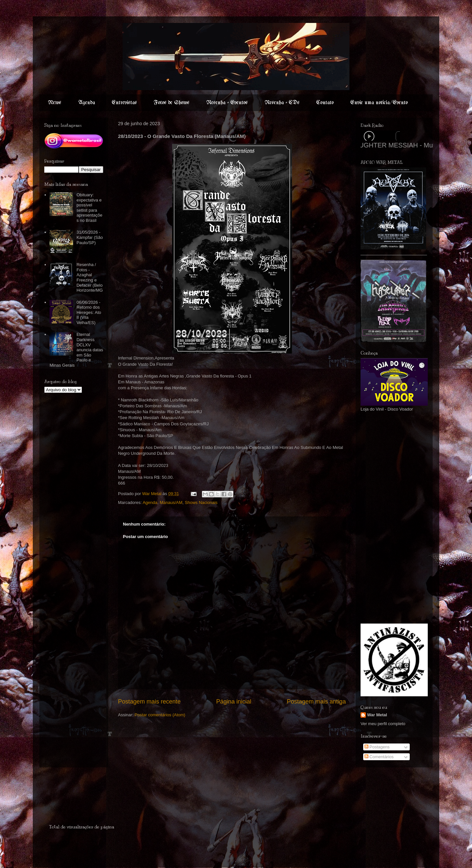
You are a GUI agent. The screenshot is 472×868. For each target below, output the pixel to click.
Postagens (377, 747)
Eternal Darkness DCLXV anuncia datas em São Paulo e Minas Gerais (76, 350)
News (55, 103)
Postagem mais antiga (316, 702)
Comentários (379, 757)
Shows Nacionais (201, 502)
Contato (325, 103)
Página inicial (234, 702)
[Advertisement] (380, 517)
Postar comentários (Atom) (160, 715)
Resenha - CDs (282, 103)
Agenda (87, 103)
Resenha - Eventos (227, 103)
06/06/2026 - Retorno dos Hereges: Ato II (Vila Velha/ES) (89, 312)
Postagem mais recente (149, 702)
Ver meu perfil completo (383, 724)
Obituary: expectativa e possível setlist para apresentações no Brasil (89, 208)
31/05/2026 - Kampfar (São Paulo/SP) (89, 237)
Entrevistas (124, 103)
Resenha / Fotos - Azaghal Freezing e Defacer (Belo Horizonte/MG (89, 277)
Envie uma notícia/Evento (379, 103)
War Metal (377, 715)
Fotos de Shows (172, 103)
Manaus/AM (171, 502)
